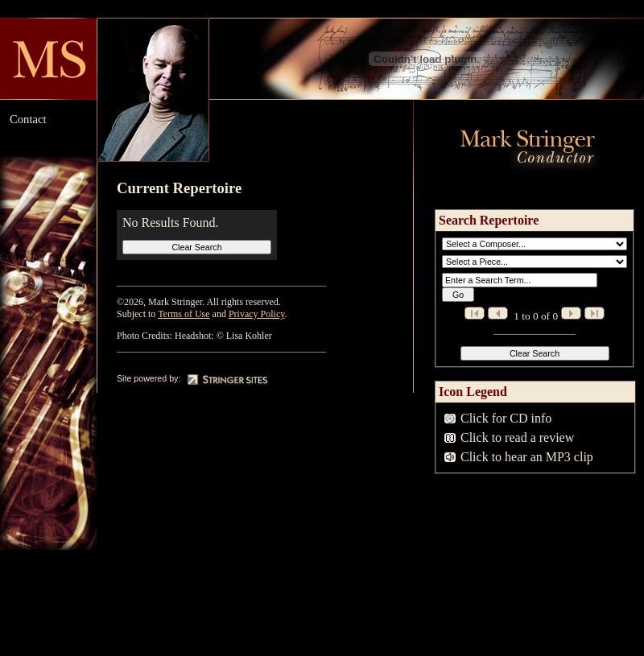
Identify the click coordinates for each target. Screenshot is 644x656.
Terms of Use (184, 314)
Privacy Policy (257, 314)
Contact (28, 119)
